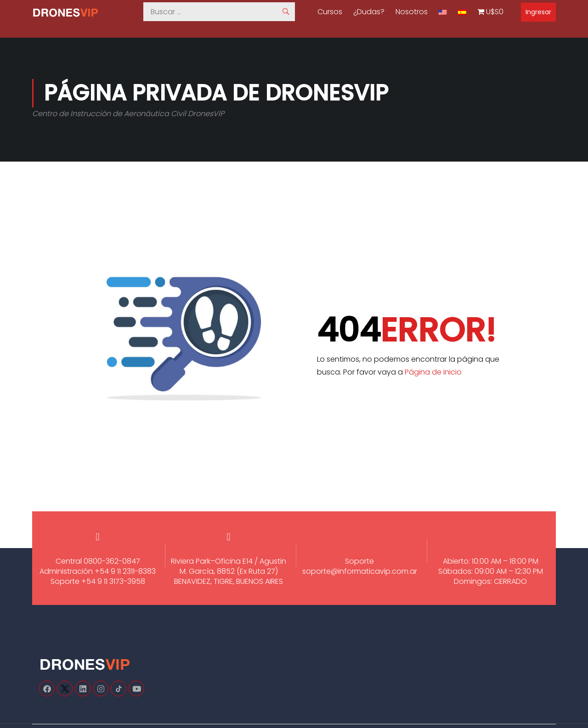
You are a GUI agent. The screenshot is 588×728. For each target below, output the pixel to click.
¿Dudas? (369, 12)
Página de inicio (433, 372)
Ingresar (538, 12)
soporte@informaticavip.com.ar (360, 571)
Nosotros (412, 12)
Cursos (330, 12)
